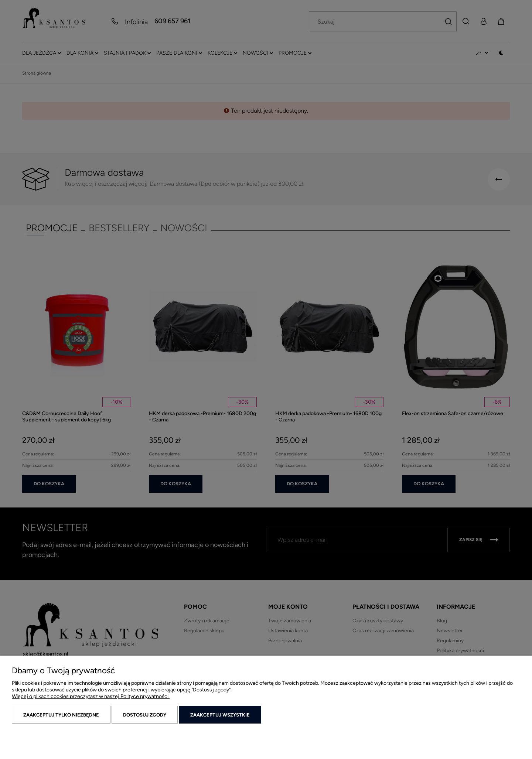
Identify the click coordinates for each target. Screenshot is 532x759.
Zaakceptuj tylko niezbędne (61, 715)
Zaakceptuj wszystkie (220, 715)
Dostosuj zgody (145, 715)
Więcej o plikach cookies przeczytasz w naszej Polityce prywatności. (91, 696)
